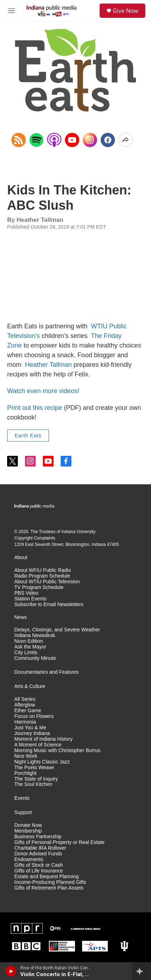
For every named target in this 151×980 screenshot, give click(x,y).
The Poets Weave (34, 768)
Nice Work (26, 756)
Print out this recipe (35, 408)
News (21, 617)
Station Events (30, 599)
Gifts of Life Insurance (39, 871)
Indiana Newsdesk (35, 635)
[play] (11, 971)
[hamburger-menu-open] (12, 11)
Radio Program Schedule (42, 576)
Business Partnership (38, 837)
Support (23, 812)
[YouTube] (72, 140)
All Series (25, 699)
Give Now (125, 11)
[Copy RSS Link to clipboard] (19, 140)
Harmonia (25, 722)
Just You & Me (30, 728)
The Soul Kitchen (33, 784)
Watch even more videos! (43, 391)
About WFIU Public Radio (43, 570)
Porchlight (25, 773)
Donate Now (28, 825)
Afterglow (25, 705)
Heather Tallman (48, 365)
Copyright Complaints (35, 538)
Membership (28, 831)
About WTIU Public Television (47, 582)
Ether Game (28, 711)
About (21, 557)
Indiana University (78, 532)
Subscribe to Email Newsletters (49, 604)
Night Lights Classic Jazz (42, 762)
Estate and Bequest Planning (47, 877)
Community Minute (35, 658)
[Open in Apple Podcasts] (54, 140)
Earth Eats (28, 436)
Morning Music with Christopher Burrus (57, 750)
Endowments (29, 859)
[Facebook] (108, 140)
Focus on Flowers (34, 716)
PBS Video (26, 593)
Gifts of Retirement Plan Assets (49, 888)
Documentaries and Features (47, 672)
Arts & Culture (30, 686)
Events (22, 798)
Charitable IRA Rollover (40, 848)
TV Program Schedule (39, 587)
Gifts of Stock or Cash (39, 865)
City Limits (26, 653)
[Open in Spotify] (36, 140)
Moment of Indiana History (43, 739)
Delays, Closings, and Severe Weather (57, 630)
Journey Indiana (32, 733)
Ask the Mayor (30, 647)
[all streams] (142, 971)
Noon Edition (29, 641)
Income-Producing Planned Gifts (50, 882)
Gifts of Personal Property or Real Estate (59, 842)
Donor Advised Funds (38, 854)
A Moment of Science (38, 745)
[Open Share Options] (126, 140)
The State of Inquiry (36, 779)
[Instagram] (90, 140)
